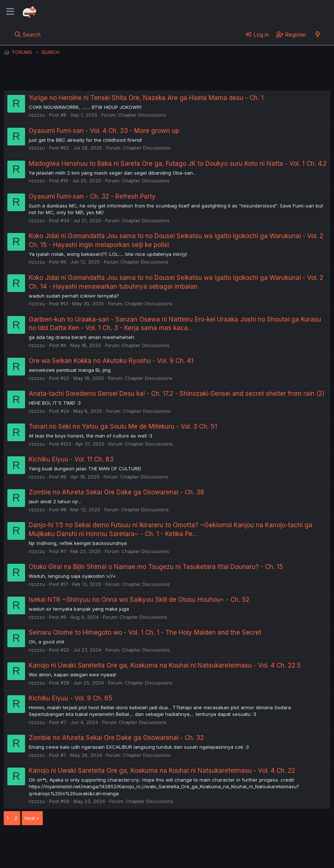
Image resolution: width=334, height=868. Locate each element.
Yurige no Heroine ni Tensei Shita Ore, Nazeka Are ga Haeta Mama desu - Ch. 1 (146, 98)
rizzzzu (37, 115)
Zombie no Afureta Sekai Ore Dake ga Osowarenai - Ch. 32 (116, 738)
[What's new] (318, 34)
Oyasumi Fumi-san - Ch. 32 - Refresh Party (92, 196)
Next (30, 818)
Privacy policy (184, 842)
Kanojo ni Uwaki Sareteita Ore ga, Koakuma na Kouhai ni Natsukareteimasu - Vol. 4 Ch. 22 (162, 771)
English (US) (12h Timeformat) (41, 842)
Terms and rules (140, 842)
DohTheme (260, 858)
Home (236, 842)
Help (215, 842)
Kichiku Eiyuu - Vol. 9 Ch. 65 (71, 698)
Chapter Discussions (142, 115)
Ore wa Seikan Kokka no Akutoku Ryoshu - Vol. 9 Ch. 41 (111, 361)
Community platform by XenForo (270, 852)
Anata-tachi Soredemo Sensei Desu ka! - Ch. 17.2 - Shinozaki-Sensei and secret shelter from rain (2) (177, 394)
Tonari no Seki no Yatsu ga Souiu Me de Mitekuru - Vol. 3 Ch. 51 (123, 426)
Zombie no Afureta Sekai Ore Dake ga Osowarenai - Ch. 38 (116, 492)
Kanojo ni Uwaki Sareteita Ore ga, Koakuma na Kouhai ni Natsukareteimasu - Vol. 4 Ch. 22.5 (165, 665)
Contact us (100, 842)
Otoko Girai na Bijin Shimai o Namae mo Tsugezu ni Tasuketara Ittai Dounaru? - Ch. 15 (156, 567)
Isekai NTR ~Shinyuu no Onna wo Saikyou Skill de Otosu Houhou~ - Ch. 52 (139, 600)
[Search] (27, 34)
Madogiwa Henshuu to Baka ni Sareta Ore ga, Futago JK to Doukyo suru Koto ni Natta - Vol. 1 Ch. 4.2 (178, 164)
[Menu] (10, 12)
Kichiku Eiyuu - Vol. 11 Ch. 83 (71, 459)
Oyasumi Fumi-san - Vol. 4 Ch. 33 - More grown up (104, 131)
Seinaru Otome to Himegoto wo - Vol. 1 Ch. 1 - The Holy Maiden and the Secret (145, 632)
